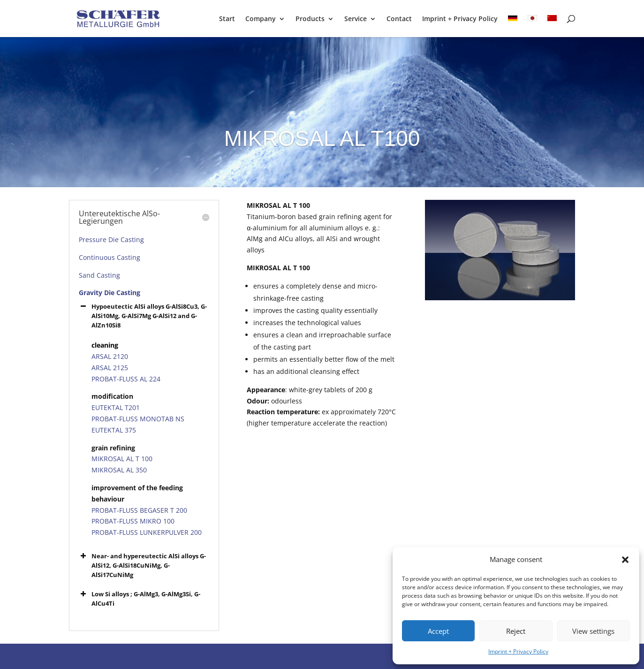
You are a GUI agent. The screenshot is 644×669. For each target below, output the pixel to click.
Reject (516, 631)
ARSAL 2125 (110, 368)
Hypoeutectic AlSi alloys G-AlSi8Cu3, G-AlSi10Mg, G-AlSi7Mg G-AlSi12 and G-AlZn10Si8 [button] (143, 315)
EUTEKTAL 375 (114, 430)
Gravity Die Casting (110, 293)
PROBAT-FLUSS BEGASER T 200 (139, 510)
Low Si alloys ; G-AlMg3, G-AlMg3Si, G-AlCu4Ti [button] (140, 598)
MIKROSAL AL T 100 (122, 459)
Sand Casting (99, 275)
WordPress (224, 656)
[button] (625, 560)
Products (310, 19)
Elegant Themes (135, 656)
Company (261, 19)
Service (356, 19)
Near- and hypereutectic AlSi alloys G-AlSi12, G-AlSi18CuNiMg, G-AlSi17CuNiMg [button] (142, 565)
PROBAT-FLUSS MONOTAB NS (138, 419)
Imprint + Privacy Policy (518, 651)
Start (227, 19)
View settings (593, 631)
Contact (399, 19)
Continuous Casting (110, 257)
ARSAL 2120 (110, 356)
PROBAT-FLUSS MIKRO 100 (133, 521)
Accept (438, 631)
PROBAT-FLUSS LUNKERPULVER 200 (147, 532)
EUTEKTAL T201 (116, 407)
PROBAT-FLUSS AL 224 (126, 379)
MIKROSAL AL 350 (119, 470)
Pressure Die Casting (111, 239)
